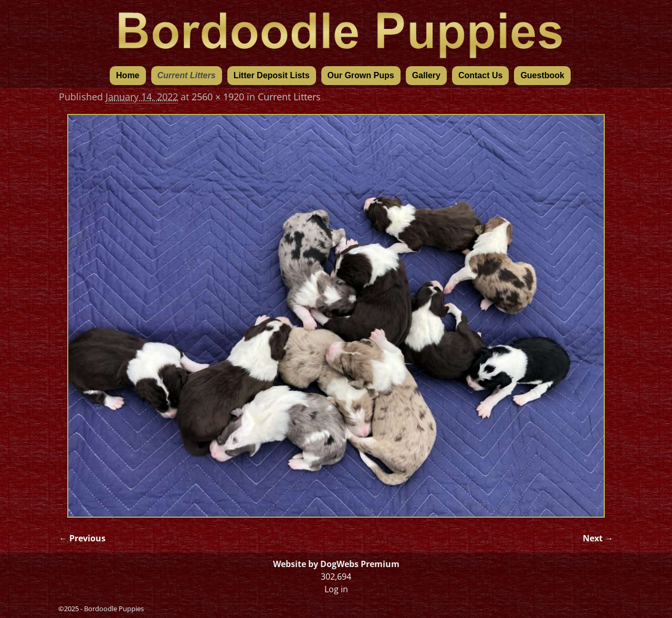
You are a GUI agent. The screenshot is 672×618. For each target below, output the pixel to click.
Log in (336, 589)
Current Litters (187, 75)
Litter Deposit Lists (272, 75)
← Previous (82, 538)
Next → (598, 538)
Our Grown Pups (361, 75)
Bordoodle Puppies (114, 609)
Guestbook (542, 75)
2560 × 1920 (218, 97)
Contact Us (480, 75)
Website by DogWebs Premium (336, 564)
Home (128, 75)
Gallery (426, 75)
